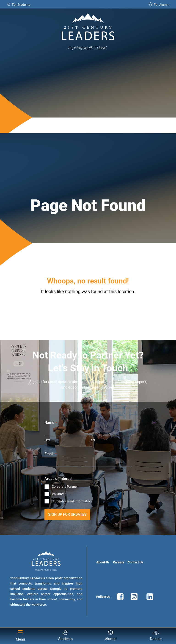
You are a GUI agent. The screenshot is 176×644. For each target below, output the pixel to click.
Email (50, 454)
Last (92, 440)
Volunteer (59, 494)
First (47, 440)
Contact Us (135, 562)
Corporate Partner (65, 487)
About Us (103, 562)
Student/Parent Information (72, 501)
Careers (119, 562)
